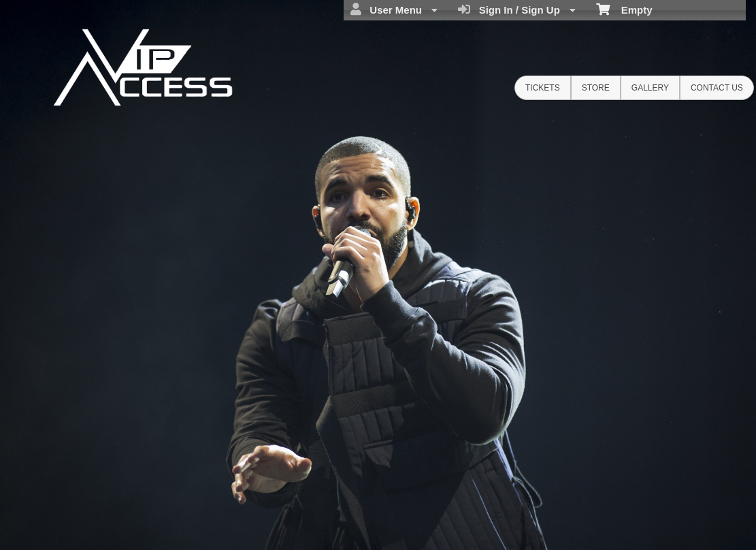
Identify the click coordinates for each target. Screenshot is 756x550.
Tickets (543, 88)
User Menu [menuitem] (394, 10)
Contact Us (717, 88)
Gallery (650, 88)
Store (596, 88)
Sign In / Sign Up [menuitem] (517, 10)
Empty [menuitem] (624, 9)
